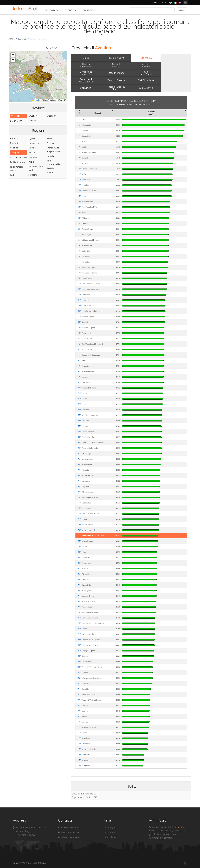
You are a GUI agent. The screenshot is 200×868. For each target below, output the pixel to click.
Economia (71, 10)
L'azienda (153, 3)
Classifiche (89, 10)
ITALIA (12, 39)
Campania (22, 39)
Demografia (52, 10)
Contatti (162, 3)
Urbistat (179, 827)
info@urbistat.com (69, 837)
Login (170, 3)
